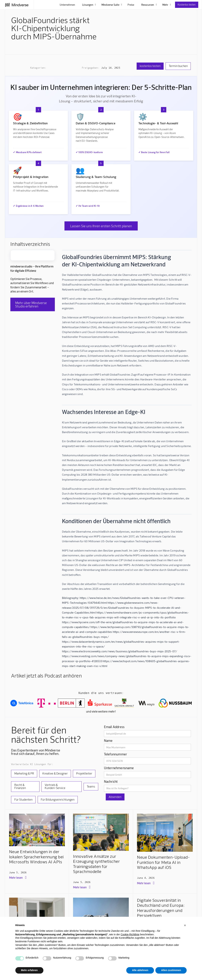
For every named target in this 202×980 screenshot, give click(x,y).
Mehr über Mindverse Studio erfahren (31, 304)
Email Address (114, 727)
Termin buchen (178, 66)
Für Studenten (23, 799)
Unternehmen (67, 5)
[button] (185, 925)
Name (108, 740)
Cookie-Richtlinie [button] (130, 934)
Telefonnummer (116, 754)
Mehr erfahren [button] (29, 970)
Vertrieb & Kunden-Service (55, 786)
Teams (91, 786)
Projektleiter (84, 773)
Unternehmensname (119, 768)
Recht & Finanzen (20, 786)
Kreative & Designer (55, 773)
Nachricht (111, 781)
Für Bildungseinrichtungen (58, 799)
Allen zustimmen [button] (171, 970)
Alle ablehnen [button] (140, 970)
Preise (131, 5)
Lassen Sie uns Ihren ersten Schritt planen (101, 226)
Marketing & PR (24, 773)
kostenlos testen (150, 66)
